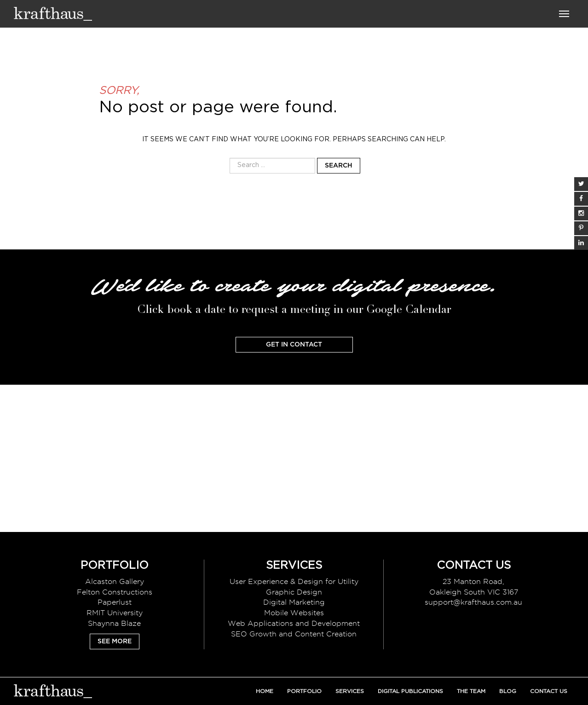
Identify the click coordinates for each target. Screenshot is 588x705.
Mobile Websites (294, 613)
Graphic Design (294, 592)
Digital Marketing (294, 602)
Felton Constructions (115, 592)
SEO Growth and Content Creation (294, 634)
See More (115, 641)
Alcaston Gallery (115, 581)
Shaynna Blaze (114, 623)
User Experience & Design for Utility (294, 581)
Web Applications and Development (294, 623)
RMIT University (115, 613)
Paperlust (115, 602)
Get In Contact (294, 345)
